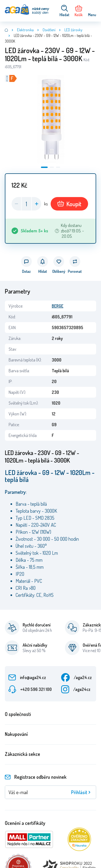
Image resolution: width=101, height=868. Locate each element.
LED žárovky (73, 30)
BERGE (58, 306)
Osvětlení (49, 30)
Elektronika (25, 30)
